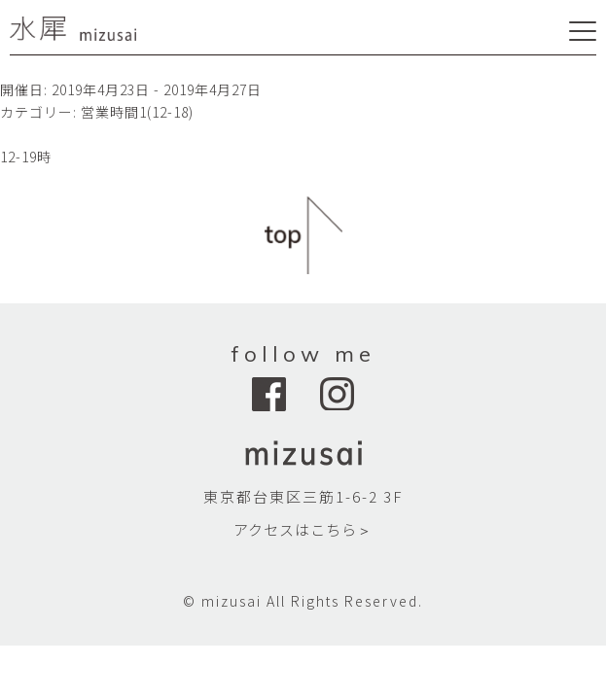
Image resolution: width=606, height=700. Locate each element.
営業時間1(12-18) (137, 112)
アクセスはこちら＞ (303, 529)
